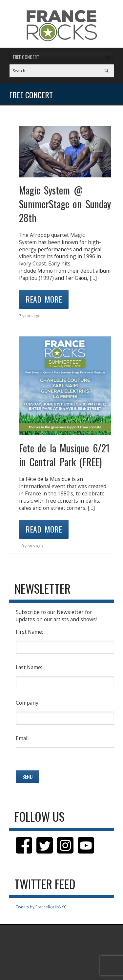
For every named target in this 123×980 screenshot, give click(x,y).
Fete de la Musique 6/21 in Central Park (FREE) (64, 455)
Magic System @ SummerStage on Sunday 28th (65, 204)
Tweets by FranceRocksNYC (41, 907)
